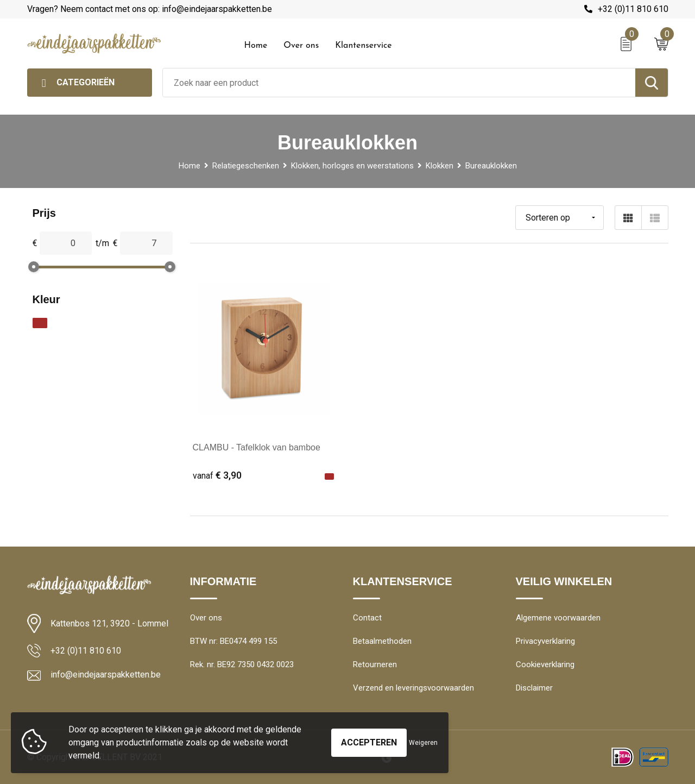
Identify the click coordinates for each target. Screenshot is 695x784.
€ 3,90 (217, 475)
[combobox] (399, 83)
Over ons (301, 46)
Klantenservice (364, 46)
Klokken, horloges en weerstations (352, 166)
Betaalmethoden (382, 641)
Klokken (440, 166)
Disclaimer (534, 688)
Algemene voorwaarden (558, 618)
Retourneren (375, 664)
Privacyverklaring (545, 641)
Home (256, 46)
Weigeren (423, 743)
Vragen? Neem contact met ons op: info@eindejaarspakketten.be (150, 9)
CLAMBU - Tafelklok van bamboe (257, 447)
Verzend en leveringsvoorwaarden (413, 688)
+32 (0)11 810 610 (633, 9)
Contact (367, 618)
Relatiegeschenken (246, 166)
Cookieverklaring (545, 664)
